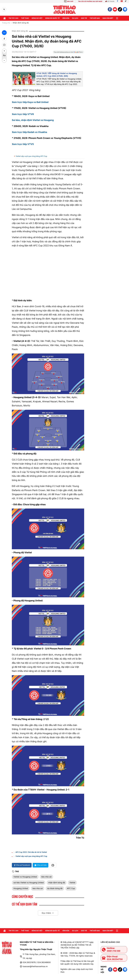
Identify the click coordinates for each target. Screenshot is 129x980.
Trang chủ (6, 23)
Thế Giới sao (95, 18)
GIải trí (84, 18)
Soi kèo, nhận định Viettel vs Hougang (33, 120)
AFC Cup (71, 888)
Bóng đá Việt (37, 18)
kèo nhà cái (46, 877)
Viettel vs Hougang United (25, 877)
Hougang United (21, 888)
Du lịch (75, 18)
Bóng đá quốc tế (52, 18)
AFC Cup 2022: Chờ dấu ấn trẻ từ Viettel (31, 852)
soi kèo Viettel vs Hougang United (29, 883)
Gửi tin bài (110, 1)
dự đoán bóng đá (55, 888)
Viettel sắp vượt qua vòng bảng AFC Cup (31, 156)
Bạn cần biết (108, 18)
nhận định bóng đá (57, 883)
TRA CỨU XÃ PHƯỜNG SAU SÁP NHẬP (90, 1)
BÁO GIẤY (70, 1)
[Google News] (68, 53)
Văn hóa (66, 18)
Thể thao (25, 18)
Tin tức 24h (13, 18)
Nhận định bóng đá (21, 23)
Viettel (72, 883)
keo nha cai (38, 888)
